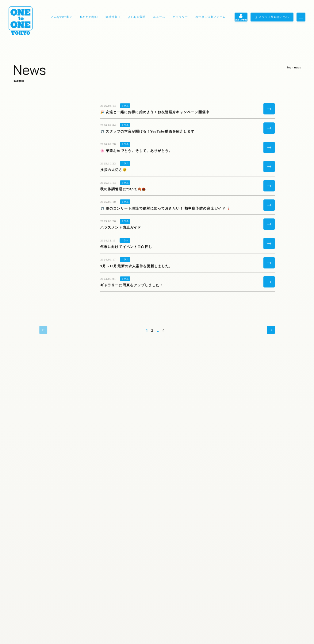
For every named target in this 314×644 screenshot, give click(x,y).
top (289, 67)
